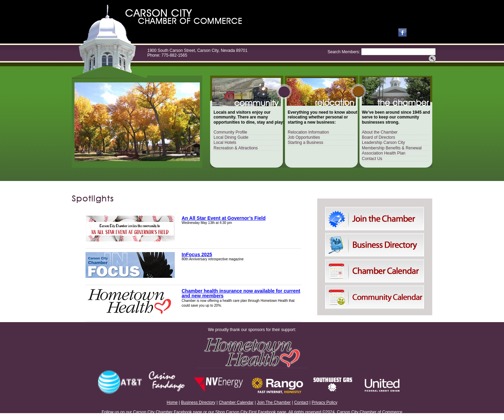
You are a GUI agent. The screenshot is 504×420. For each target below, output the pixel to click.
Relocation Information (308, 132)
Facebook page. (273, 412)
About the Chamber (380, 132)
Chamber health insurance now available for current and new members (241, 293)
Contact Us (372, 159)
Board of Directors (379, 137)
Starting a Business (305, 143)
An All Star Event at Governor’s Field (224, 218)
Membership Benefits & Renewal (392, 148)
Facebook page (188, 412)
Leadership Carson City (383, 143)
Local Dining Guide (231, 137)
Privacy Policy (325, 402)
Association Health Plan (384, 153)
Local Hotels (225, 143)
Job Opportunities (304, 137)
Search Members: (344, 52)
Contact (301, 402)
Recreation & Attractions (236, 148)
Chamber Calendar (236, 402)
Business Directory (198, 402)
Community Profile (230, 132)
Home (172, 402)
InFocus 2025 (197, 254)
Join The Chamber (274, 402)
